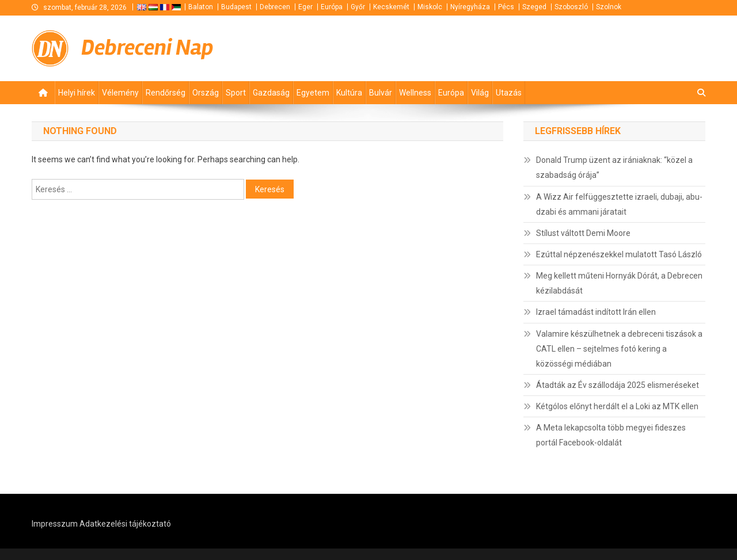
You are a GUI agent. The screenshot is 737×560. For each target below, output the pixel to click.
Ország (206, 93)
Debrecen (275, 7)
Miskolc (430, 7)
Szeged (534, 7)
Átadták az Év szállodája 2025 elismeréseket (618, 385)
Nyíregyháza (470, 7)
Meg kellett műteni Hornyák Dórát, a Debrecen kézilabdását (619, 283)
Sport (236, 93)
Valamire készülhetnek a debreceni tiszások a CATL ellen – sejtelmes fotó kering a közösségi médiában (619, 349)
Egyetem (313, 93)
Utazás (509, 93)
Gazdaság (271, 93)
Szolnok (609, 7)
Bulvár (381, 93)
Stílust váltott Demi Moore (583, 233)
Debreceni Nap (147, 47)
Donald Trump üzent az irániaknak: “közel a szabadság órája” (614, 167)
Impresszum (55, 524)
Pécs (506, 7)
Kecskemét (391, 7)
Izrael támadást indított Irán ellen (596, 312)
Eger (305, 7)
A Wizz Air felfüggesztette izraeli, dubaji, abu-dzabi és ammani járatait (619, 204)
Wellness (415, 93)
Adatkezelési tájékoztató (125, 524)
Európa (332, 7)
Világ (480, 93)
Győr (358, 7)
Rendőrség (166, 93)
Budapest (236, 7)
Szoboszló (571, 7)
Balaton (201, 7)
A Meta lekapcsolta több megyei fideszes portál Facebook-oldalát (611, 435)
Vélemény (120, 93)
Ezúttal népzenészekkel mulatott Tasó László (619, 254)
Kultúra (349, 93)
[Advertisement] (567, 47)
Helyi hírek (77, 93)
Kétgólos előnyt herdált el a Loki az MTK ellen (617, 406)
